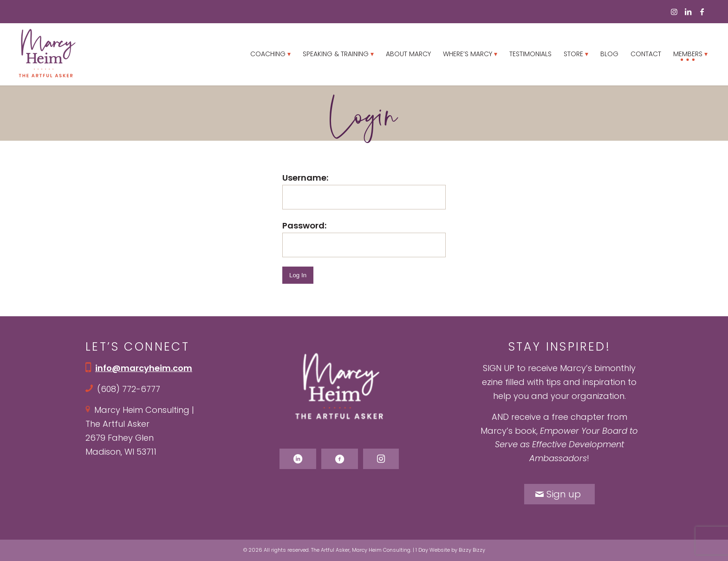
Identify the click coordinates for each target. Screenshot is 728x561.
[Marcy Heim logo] (47, 54)
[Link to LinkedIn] (688, 12)
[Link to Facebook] (702, 12)
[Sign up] (559, 494)
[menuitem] (270, 54)
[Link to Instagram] (674, 12)
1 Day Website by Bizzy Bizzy (450, 550)
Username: (305, 178)
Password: (304, 225)
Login (364, 116)
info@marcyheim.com (144, 368)
